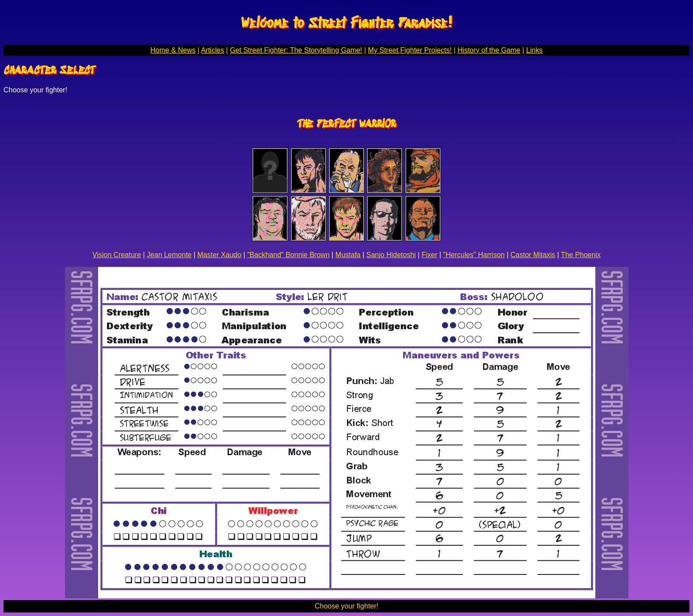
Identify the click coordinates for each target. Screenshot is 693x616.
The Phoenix (581, 255)
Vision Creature (117, 255)
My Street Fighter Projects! (410, 50)
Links (534, 50)
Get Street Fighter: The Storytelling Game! (296, 50)
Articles (213, 50)
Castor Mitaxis (533, 255)
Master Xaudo (220, 255)
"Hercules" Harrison (474, 255)
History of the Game (489, 50)
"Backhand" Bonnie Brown (288, 255)
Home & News (173, 50)
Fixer (430, 255)
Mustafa (348, 255)
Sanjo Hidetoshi (391, 255)
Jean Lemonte (169, 255)
